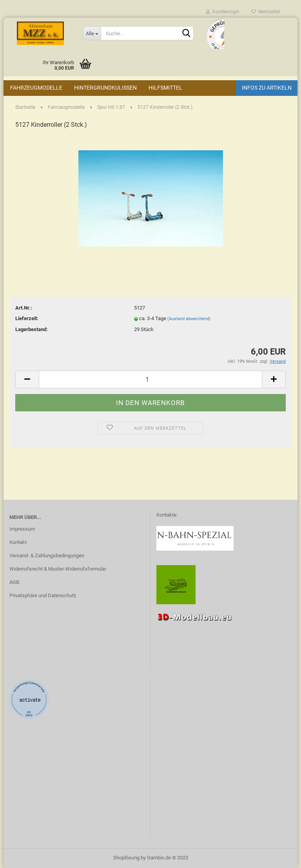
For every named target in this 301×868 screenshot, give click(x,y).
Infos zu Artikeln (267, 88)
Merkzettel (266, 12)
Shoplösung (126, 858)
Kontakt (18, 542)
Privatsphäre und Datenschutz (43, 595)
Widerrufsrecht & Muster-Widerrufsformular (58, 569)
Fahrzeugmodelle (36, 88)
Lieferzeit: (27, 318)
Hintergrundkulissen (105, 88)
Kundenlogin (223, 12)
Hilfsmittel (165, 88)
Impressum (22, 529)
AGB (14, 582)
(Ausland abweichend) (189, 319)
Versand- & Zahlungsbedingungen (47, 556)
